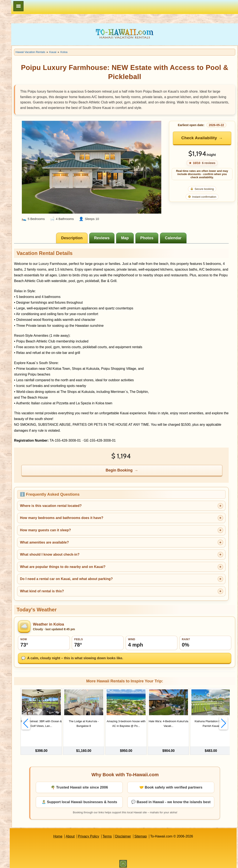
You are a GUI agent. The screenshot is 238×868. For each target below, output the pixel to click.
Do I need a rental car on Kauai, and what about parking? (112, 579)
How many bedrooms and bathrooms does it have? (108, 518)
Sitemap (164, 834)
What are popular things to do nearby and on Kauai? (109, 567)
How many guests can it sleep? (91, 530)
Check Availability (209, 147)
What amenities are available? (90, 542)
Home (81, 834)
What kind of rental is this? (88, 591)
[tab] (95, 232)
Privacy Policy (111, 834)
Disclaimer (146, 834)
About (93, 834)
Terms (130, 834)
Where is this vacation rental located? (97, 506)
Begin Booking (143, 470)
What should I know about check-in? (96, 555)
